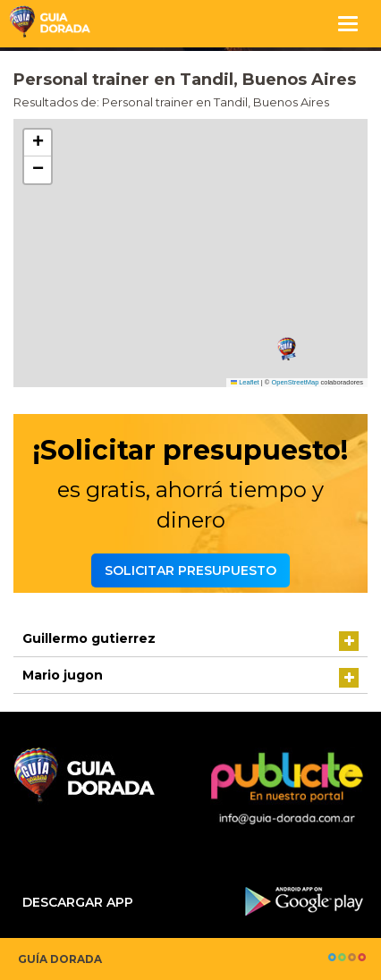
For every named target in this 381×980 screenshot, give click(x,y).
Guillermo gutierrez (89, 638)
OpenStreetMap (295, 382)
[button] (287, 349)
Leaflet (245, 382)
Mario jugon (63, 675)
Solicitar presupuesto (190, 570)
